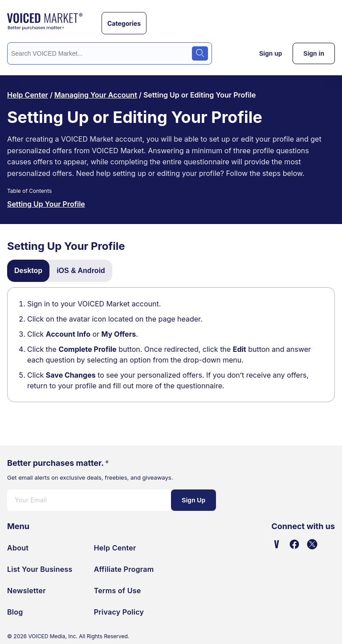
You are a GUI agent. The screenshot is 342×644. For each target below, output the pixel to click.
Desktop (28, 271)
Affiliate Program (124, 569)
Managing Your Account (96, 95)
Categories (124, 23)
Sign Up (193, 500)
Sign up (271, 53)
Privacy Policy (119, 612)
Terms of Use (118, 591)
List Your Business (40, 569)
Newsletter (26, 591)
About (18, 548)
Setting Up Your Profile (46, 204)
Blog (15, 612)
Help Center (28, 95)
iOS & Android (81, 271)
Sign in (314, 53)
